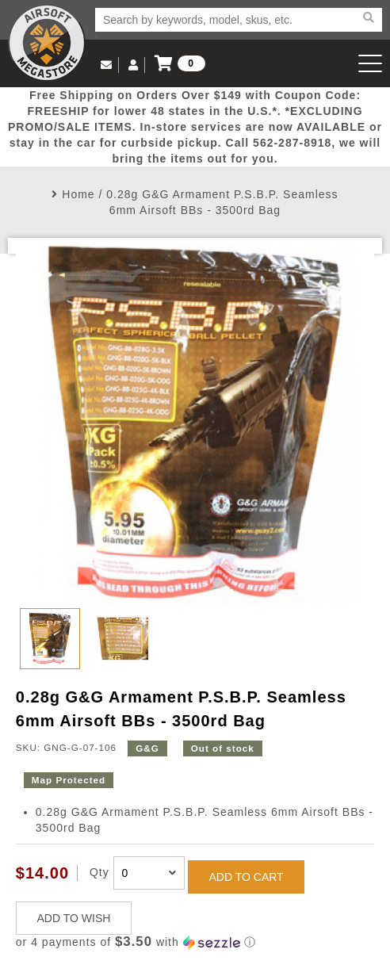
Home (78, 194)
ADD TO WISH (74, 918)
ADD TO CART (247, 877)
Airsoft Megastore (47, 43)
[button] (195, 942)
